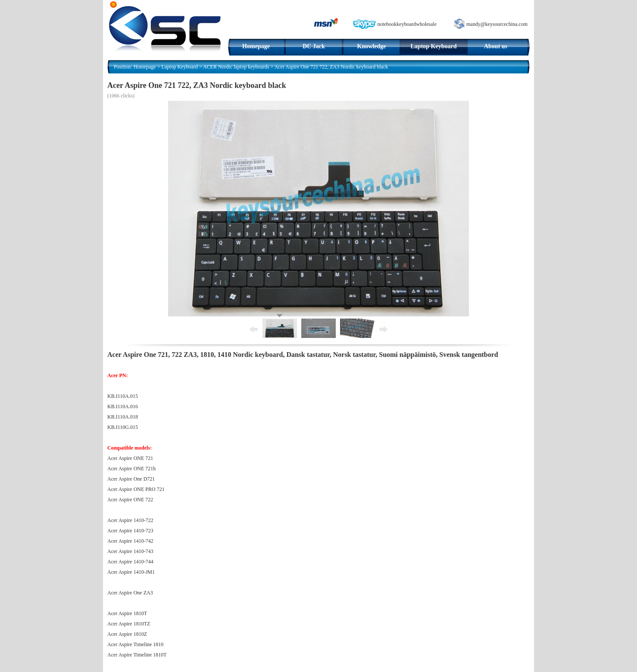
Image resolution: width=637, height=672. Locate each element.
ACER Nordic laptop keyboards (236, 67)
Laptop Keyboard (434, 46)
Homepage (256, 46)
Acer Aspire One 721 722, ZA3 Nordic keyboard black (331, 67)
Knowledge (372, 46)
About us (496, 46)
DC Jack (314, 46)
